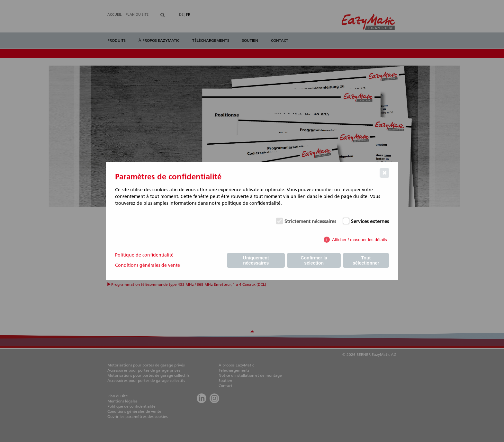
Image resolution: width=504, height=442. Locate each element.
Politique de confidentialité (144, 255)
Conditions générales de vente (148, 265)
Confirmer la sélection (314, 260)
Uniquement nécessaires (256, 260)
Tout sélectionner (366, 260)
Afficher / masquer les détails (360, 240)
